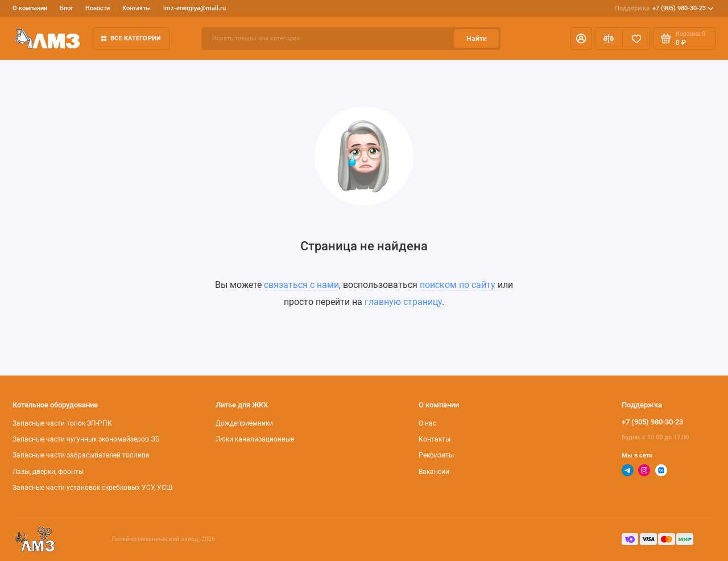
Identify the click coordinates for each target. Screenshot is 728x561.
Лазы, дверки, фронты (48, 472)
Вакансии (434, 472)
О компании (30, 8)
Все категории (131, 38)
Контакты (136, 8)
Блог (67, 8)
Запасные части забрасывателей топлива (81, 455)
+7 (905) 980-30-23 (664, 9)
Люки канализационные (255, 439)
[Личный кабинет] (581, 39)
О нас (427, 423)
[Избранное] (636, 39)
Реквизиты (436, 455)
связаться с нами (301, 285)
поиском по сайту (458, 285)
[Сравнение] (609, 39)
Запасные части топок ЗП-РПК (62, 423)
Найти (477, 39)
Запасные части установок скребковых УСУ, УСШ (92, 488)
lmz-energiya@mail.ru (195, 8)
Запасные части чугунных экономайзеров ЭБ (86, 439)
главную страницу (403, 302)
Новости (98, 8)
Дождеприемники (244, 423)
